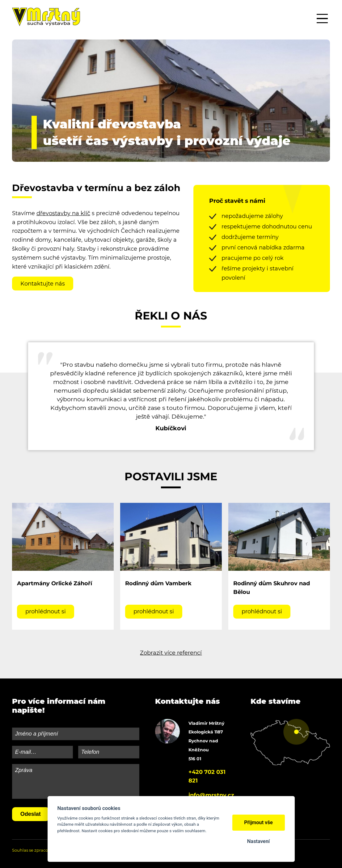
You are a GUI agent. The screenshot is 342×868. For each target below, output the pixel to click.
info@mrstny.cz (211, 795)
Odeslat (31, 814)
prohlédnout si (46, 611)
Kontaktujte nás (43, 284)
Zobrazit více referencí (171, 653)
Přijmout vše (258, 822)
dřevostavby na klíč (63, 213)
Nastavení (258, 841)
